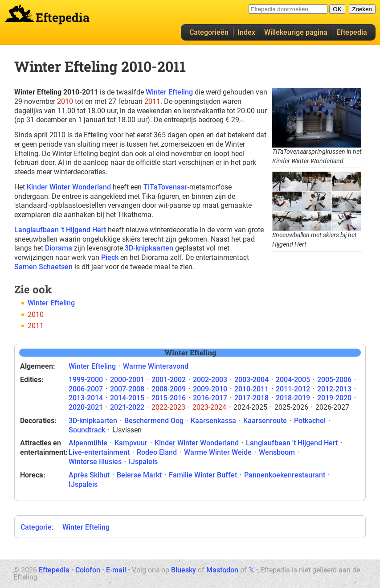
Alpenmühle (88, 443)
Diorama (59, 248)
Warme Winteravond (156, 366)
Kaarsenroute (265, 421)
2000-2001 (127, 380)
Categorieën (209, 32)
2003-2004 (251, 380)
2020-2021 (86, 407)
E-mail (116, 570)
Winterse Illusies (95, 462)
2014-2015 (127, 398)
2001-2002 (169, 380)
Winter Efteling (169, 92)
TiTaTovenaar (165, 187)
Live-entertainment (99, 452)
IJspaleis (143, 462)
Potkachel (310, 421)
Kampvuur (131, 443)
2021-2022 (127, 407)
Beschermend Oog (154, 421)
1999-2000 (86, 380)
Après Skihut (89, 475)
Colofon (88, 570)
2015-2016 (169, 398)
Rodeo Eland (157, 452)
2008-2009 (169, 389)
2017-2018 (251, 398)
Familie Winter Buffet (203, 475)
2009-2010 (210, 389)
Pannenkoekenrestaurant (285, 475)
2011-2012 (293, 389)
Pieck (110, 257)
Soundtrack (87, 430)
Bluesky (184, 570)
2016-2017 (210, 398)
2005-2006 (334, 380)
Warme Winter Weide (218, 452)
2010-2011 (251, 389)
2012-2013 (334, 389)
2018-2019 (293, 398)
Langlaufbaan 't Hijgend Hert (60, 230)
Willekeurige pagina (296, 32)
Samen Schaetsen (43, 267)
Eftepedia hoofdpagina (20, 13)
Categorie (36, 527)
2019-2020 (334, 398)
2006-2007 (86, 389)
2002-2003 (210, 380)
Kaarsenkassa (213, 421)
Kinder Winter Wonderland (69, 187)
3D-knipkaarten (149, 248)
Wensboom (277, 452)
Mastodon (222, 570)
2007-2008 (127, 389)
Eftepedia (352, 32)
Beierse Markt (139, 475)
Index (246, 32)
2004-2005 (293, 380)
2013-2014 (86, 398)
